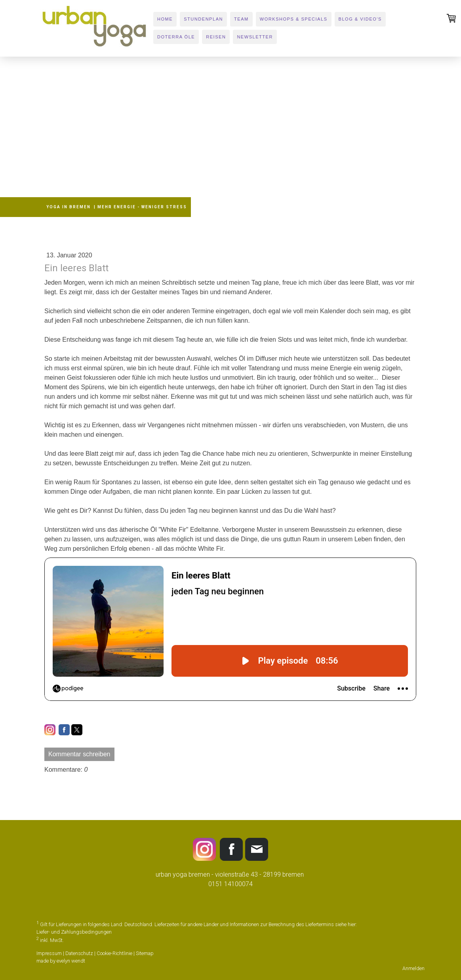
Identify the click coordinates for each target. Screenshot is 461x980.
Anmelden (413, 968)
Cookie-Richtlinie (114, 953)
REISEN (216, 37)
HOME (165, 19)
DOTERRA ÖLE (176, 37)
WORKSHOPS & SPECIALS (294, 19)
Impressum (49, 953)
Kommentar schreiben (79, 754)
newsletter (255, 37)
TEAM (241, 19)
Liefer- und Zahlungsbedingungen (74, 932)
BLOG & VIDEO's (360, 19)
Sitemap (145, 953)
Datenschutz (79, 953)
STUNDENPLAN (203, 19)
